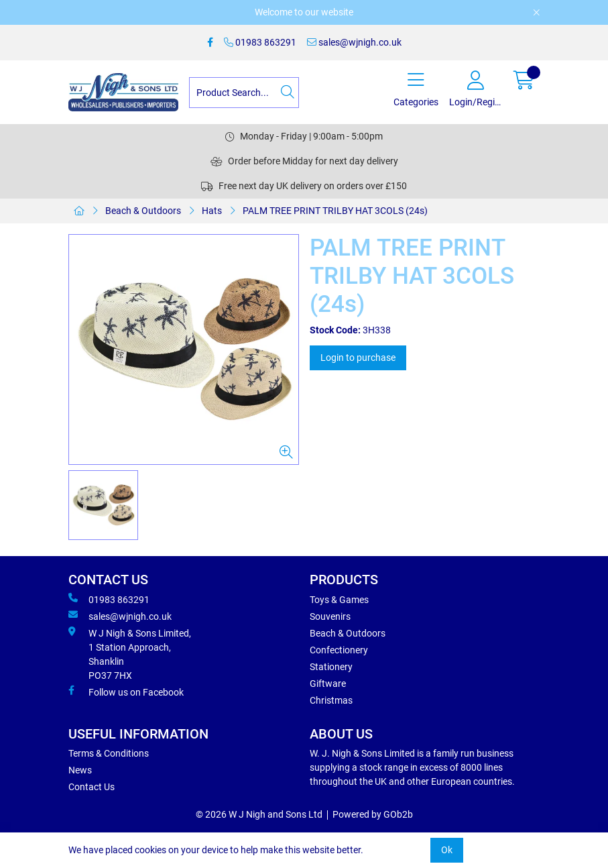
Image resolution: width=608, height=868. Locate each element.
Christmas (331, 700)
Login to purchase (358, 358)
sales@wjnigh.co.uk (354, 42)
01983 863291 (260, 42)
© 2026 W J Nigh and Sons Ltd (259, 814)
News (80, 770)
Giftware (328, 684)
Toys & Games (339, 600)
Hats (212, 211)
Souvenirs (330, 616)
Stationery (331, 667)
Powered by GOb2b (373, 814)
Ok (447, 850)
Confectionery (339, 650)
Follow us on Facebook (126, 692)
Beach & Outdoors (143, 211)
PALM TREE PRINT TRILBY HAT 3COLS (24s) (335, 211)
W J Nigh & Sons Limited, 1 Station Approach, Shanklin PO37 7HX (130, 654)
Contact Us (92, 787)
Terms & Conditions (109, 753)
